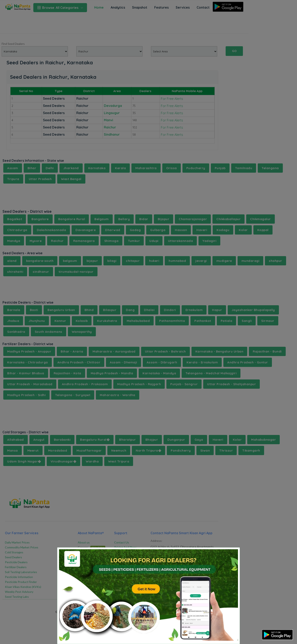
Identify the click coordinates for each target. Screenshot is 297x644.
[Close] (231, 554)
